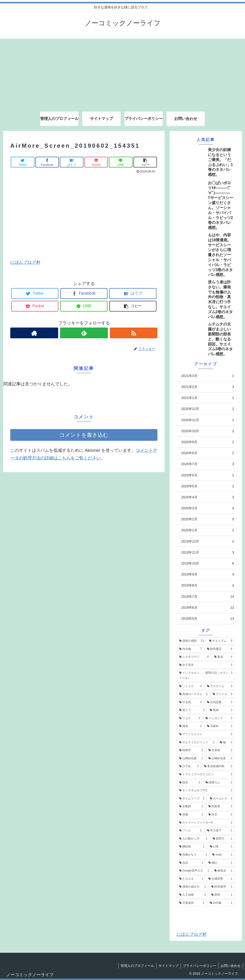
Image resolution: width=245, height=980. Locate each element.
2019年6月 (208, 608)
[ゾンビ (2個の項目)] (190, 831)
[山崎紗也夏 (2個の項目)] (191, 759)
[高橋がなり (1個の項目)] (193, 855)
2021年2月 (208, 387)
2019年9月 (208, 574)
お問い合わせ (230, 966)
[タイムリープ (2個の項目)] (192, 799)
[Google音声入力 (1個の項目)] (194, 871)
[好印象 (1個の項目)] (221, 903)
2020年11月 (208, 420)
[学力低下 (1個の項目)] (220, 831)
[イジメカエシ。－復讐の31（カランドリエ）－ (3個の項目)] (206, 676)
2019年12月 (208, 541)
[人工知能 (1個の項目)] (193, 895)
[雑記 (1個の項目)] (220, 863)
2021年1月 (208, 398)
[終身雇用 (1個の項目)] (222, 887)
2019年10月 (208, 563)
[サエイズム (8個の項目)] (221, 641)
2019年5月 (208, 619)
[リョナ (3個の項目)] (190, 718)
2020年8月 (208, 453)
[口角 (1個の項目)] (221, 847)
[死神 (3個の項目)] (221, 710)
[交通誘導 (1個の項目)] (220, 879)
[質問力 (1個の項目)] (223, 839)
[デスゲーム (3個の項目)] (220, 686)
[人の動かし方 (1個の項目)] (193, 839)
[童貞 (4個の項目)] (223, 657)
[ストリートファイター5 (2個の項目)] (206, 823)
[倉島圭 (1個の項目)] (223, 871)
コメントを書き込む (84, 435)
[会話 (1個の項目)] (191, 863)
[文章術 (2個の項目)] (220, 750)
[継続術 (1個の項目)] (192, 847)
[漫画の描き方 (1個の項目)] (193, 887)
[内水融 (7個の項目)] (190, 649)
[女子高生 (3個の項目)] (206, 665)
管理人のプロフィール (135, 966)
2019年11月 (208, 552)
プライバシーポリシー (199, 966)
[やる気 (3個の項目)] (190, 702)
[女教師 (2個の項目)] (191, 807)
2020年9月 (208, 442)
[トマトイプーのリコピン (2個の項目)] (206, 775)
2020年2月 (208, 519)
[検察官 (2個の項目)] (191, 750)
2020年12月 (208, 409)
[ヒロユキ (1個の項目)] (191, 879)
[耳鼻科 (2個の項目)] (220, 726)
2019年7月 (208, 597)
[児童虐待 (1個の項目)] (192, 903)
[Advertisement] (122, 72)
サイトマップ (167, 966)
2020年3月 (208, 508)
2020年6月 (208, 475)
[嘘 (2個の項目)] (226, 743)
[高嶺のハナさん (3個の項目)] (193, 694)
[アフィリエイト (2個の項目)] (206, 734)
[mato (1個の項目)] (222, 855)
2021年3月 (208, 376)
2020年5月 (208, 486)
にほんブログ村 (25, 262)
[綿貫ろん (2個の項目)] (219, 783)
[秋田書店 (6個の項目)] (220, 649)
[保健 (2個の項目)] (191, 815)
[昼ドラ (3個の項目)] (192, 710)
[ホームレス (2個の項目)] (221, 799)
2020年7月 (208, 464)
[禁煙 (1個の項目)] (222, 895)
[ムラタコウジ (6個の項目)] (194, 657)
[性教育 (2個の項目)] (220, 807)
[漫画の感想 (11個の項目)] (192, 641)
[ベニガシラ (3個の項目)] (219, 718)
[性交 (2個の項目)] (220, 815)
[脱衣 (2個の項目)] (190, 783)
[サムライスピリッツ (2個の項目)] (197, 743)
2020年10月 (208, 431)
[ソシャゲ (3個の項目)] (190, 686)
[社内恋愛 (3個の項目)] (220, 702)
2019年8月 (208, 585)
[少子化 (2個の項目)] (189, 766)
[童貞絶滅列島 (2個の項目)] (218, 766)
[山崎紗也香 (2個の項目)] (220, 759)
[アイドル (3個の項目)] (223, 694)
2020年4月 (208, 497)
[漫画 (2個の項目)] (190, 726)
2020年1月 (208, 530)
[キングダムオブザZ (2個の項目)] (206, 791)
